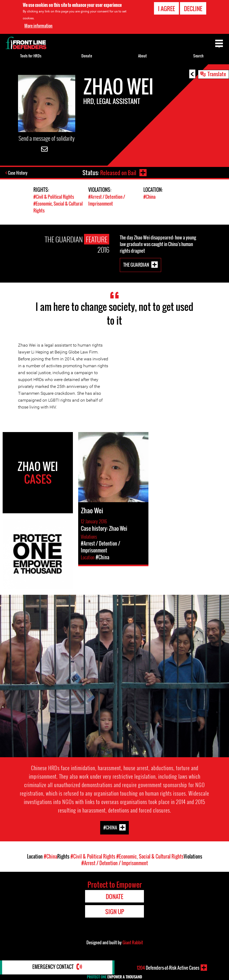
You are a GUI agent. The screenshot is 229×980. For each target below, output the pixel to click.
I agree (166, 8)
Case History (18, 173)
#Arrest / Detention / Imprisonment (107, 200)
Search (198, 56)
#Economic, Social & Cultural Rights (150, 856)
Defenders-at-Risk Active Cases (168, 968)
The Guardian (136, 264)
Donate (87, 56)
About (142, 56)
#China (149, 197)
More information (38, 26)
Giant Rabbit (133, 942)
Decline (193, 8)
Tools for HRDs (31, 56)
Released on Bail (118, 173)
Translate (217, 74)
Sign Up (115, 911)
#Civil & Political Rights (54, 197)
